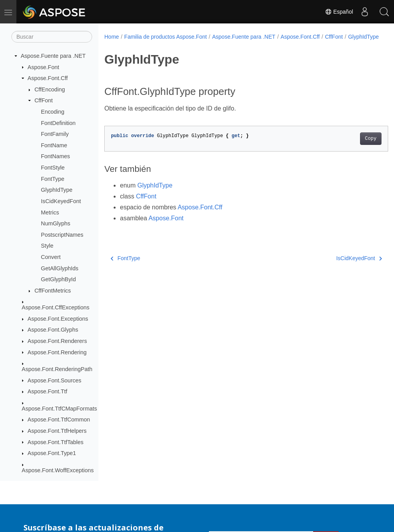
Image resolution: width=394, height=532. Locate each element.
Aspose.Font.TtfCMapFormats (60, 409)
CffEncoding (50, 89)
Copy (351, 147)
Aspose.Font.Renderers (57, 341)
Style (47, 246)
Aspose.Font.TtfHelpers (57, 431)
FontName (54, 145)
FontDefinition (58, 123)
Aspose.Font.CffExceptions (56, 307)
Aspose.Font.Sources (55, 380)
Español (339, 12)
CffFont (44, 100)
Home (111, 37)
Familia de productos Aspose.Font (166, 37)
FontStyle (53, 168)
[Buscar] (52, 37)
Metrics (50, 212)
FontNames (55, 156)
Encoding (53, 112)
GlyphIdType (57, 190)
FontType (53, 179)
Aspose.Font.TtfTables (56, 442)
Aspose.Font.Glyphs (53, 330)
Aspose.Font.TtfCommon (59, 420)
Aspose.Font (44, 67)
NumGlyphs (56, 223)
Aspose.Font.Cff (48, 78)
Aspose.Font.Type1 (52, 453)
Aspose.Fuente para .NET (53, 56)
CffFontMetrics (53, 291)
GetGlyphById (59, 279)
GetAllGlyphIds (60, 268)
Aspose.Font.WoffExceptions (58, 470)
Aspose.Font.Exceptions (58, 319)
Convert (51, 257)
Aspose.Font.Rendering (57, 352)
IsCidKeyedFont (61, 201)
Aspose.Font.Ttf (48, 391)
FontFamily (55, 134)
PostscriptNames (62, 235)
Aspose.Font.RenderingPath (57, 369)
